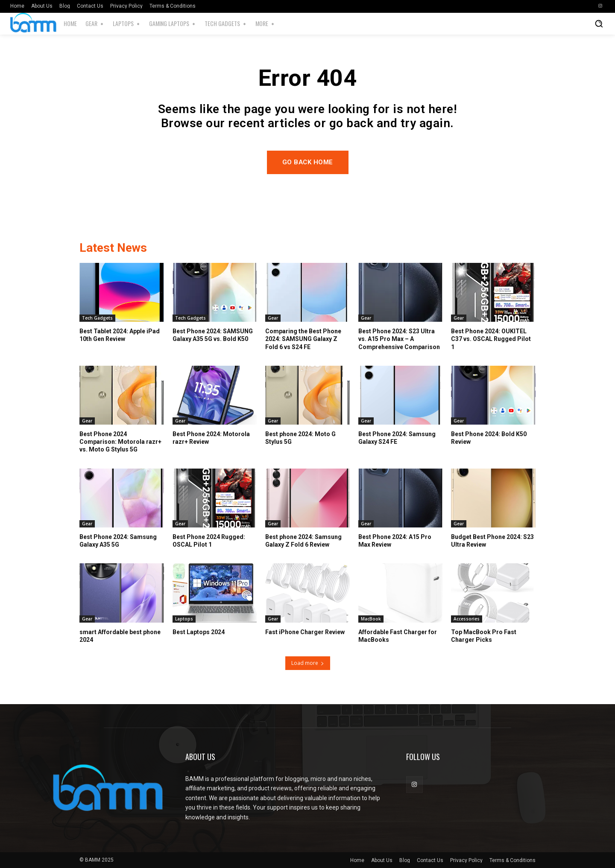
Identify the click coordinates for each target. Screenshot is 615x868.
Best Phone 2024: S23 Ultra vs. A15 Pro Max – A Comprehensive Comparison (399, 339)
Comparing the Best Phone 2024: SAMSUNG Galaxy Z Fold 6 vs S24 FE (303, 339)
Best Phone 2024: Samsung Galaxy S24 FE (397, 438)
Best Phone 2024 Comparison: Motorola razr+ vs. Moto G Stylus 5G (120, 442)
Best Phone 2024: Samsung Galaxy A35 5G (118, 541)
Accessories (467, 619)
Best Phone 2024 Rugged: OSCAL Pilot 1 (209, 541)
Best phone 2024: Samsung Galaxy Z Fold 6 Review (303, 541)
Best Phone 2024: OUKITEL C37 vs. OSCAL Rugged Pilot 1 (491, 339)
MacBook (371, 619)
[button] (599, 23)
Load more (308, 663)
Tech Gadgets (97, 318)
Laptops (184, 619)
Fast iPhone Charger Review (305, 632)
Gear (273, 318)
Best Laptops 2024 (199, 632)
